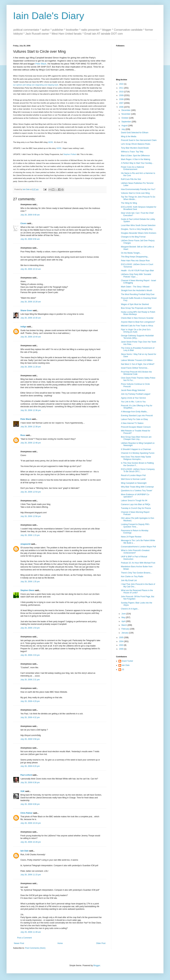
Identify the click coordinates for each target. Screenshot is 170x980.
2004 (122, 641)
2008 (122, 99)
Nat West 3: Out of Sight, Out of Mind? (138, 364)
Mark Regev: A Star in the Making (136, 159)
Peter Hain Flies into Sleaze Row (135, 261)
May (124, 617)
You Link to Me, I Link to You (133, 402)
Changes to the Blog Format (133, 237)
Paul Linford (26, 775)
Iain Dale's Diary (49, 16)
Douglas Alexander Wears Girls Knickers (139, 233)
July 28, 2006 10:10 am (31, 269)
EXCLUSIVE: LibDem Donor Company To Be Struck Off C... (138, 470)
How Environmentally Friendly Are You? (138, 189)
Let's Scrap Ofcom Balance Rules (136, 144)
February (126, 629)
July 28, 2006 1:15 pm (30, 535)
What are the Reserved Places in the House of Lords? (137, 592)
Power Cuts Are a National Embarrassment (132, 168)
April (124, 621)
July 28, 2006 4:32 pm (30, 717)
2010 (122, 92)
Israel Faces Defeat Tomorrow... (135, 368)
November (126, 114)
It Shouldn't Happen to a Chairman (136, 449)
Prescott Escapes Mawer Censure (136, 427)
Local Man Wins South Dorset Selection (138, 225)
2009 (122, 95)
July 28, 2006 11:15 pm (31, 875)
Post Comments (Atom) (35, 948)
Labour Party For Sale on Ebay (134, 419)
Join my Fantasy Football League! (136, 394)
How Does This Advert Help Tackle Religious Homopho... (136, 458)
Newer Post (19, 943)
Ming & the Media (129, 137)
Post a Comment (24, 938)
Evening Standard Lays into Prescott (137, 416)
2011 (122, 88)
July (123, 129)
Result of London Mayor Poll (133, 475)
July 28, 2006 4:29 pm (30, 701)
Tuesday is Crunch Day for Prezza (136, 508)
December (126, 110)
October (125, 118)
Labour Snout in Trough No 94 (134, 501)
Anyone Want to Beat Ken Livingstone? (138, 322)
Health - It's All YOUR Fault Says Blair (137, 271)
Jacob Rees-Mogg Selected (133, 390)
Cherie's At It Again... (130, 609)
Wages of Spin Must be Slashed (135, 304)
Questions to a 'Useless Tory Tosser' (137, 491)
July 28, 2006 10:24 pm (31, 823)
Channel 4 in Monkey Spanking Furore (138, 453)
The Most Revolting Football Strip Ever (138, 294)
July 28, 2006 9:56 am (30, 239)
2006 (122, 107)
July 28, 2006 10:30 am (31, 318)
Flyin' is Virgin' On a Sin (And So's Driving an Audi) (136, 331)
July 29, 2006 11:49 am (31, 932)
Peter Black (41, 64)
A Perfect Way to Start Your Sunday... (137, 163)
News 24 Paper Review (131, 537)
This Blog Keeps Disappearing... (135, 257)
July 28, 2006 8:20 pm (30, 766)
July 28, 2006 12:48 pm (31, 443)
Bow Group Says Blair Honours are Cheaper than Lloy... (136, 438)
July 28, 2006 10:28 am (31, 302)
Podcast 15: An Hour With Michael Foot (138, 563)
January (125, 633)
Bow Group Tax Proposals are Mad (136, 308)
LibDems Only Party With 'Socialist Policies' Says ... (136, 275)
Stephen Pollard (70, 154)
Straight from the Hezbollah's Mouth (136, 290)
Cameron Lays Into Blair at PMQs (136, 504)
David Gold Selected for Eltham (135, 133)
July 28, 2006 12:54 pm (31, 492)
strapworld (25, 544)
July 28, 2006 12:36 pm (31, 410)
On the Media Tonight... (131, 253)
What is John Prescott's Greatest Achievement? (135, 552)
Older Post (101, 943)
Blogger (97, 965)
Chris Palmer (26, 813)
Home (60, 943)
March (124, 625)
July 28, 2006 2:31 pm (30, 680)
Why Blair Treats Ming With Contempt (137, 487)
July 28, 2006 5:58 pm (30, 739)
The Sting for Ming (129, 203)
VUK (22, 791)
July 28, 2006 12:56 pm (31, 516)
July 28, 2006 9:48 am (30, 215)
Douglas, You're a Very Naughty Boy (137, 229)
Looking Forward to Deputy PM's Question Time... (135, 525)
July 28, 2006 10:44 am (31, 337)
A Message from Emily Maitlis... (135, 412)
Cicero (23, 223)
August (125, 126)
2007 (122, 103)
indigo (23, 327)
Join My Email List (129, 580)
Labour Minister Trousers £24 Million (137, 360)
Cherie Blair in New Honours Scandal (137, 318)
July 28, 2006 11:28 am (31, 367)
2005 (122, 638)
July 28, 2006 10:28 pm (31, 842)
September (127, 122)
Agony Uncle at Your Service (133, 398)
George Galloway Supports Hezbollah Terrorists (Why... (137, 337)
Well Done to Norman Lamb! (133, 479)
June (124, 614)
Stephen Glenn (27, 590)
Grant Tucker (127, 661)
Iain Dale (24, 851)
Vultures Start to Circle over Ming (135, 193)
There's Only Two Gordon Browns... (136, 573)
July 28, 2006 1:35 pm (30, 582)
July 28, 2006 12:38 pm (31, 427)
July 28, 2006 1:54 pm (30, 628)
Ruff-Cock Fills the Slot (131, 179)
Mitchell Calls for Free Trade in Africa (137, 326)
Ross (23, 435)
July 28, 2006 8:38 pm (30, 782)
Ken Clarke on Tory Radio (132, 577)
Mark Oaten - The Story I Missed (135, 287)
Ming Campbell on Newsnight (134, 483)
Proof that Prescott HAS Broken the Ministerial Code (136, 373)
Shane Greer (26, 311)
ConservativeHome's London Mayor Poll (138, 547)
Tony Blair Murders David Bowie (135, 148)
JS (123, 669)
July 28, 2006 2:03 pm (30, 655)
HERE (51, 142)
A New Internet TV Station (132, 423)
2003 (122, 645)
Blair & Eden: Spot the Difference (135, 156)
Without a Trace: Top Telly (132, 152)
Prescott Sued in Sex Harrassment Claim (139, 140)
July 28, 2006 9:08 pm (30, 804)
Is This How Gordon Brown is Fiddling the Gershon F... (137, 464)
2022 (122, 84)
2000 (122, 649)
